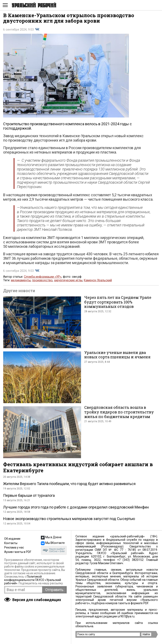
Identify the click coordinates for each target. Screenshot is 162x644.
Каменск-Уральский (98, 280)
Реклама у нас (14, 547)
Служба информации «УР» (43, 277)
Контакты (11, 543)
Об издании (12, 539)
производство (42, 280)
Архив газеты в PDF (18, 552)
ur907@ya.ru (126, 616)
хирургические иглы (68, 280)
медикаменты (21, 280)
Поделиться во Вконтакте (37, 29)
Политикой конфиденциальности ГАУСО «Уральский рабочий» (33, 580)
